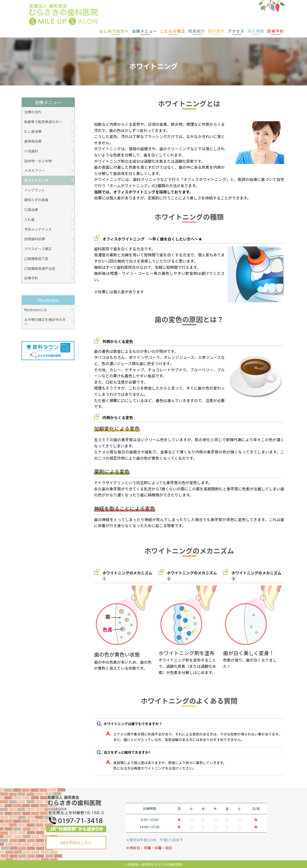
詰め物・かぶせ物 (38, 161)
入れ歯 (29, 219)
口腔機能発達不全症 (40, 268)
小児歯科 (31, 151)
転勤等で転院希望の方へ (43, 122)
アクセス (236, 31)
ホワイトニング (36, 180)
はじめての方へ (114, 31)
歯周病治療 (33, 141)
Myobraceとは (35, 310)
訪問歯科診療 (35, 239)
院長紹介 (197, 31)
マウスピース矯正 (38, 249)
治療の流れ (33, 112)
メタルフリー (35, 170)
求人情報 (256, 31)
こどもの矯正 (173, 31)
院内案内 (216, 31)
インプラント (35, 190)
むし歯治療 (33, 131)
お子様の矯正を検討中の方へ (45, 322)
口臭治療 (31, 209)
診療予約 (276, 31)
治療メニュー (145, 31)
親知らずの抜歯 (36, 200)
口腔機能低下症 (36, 258)
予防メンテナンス (38, 229)
